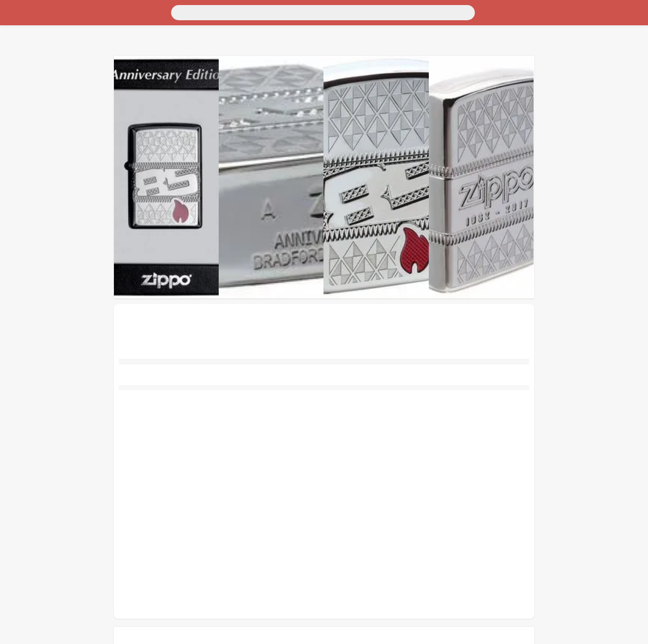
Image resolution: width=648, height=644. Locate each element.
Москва (43, 19)
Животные (22, 92)
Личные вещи (28, 55)
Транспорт (22, 28)
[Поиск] (100, 12)
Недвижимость (30, 46)
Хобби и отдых (30, 74)
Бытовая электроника (41, 65)
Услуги (16, 110)
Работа (16, 101)
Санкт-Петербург (88, 19)
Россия (16, 19)
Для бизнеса (25, 83)
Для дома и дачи (32, 37)
